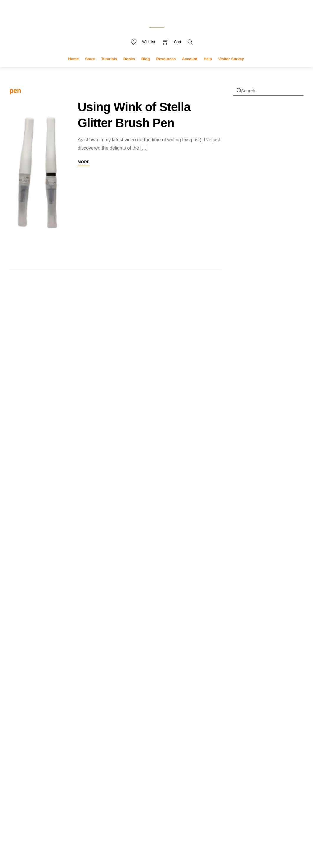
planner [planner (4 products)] (147, 782)
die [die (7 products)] (161, 731)
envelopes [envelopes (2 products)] (158, 746)
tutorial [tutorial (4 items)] (19, 767)
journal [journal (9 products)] (138, 771)
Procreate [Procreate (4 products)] (165, 782)
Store (90, 68)
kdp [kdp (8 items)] (33, 729)
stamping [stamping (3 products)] (118, 805)
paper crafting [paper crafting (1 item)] (51, 741)
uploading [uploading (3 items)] (82, 768)
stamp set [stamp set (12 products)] (171, 804)
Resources (166, 68)
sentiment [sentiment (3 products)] (184, 783)
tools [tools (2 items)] (92, 758)
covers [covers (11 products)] (176, 708)
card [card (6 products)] (153, 698)
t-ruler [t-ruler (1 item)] (82, 758)
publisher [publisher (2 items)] (19, 758)
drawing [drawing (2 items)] (60, 718)
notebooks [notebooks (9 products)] (125, 782)
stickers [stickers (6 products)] (119, 818)
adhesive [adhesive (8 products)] (122, 689)
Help (208, 68)
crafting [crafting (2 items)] (17, 709)
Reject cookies (52, 840)
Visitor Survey (231, 68)
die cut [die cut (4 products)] (173, 732)
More (84, 171)
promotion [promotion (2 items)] (72, 748)
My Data (143, 839)
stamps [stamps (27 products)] (141, 804)
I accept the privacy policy (266, 340)
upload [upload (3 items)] (60, 768)
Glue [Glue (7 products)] (148, 759)
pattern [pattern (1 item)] (67, 741)
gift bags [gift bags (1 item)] (89, 719)
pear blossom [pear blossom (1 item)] (83, 741)
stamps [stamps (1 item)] (71, 758)
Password (254, 153)
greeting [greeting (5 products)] (163, 759)
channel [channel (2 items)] (54, 700)
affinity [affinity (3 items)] (28, 690)
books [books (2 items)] (72, 691)
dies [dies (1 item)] (35, 719)
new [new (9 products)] (175, 771)
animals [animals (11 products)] (168, 688)
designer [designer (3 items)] (20, 718)
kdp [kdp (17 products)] (154, 771)
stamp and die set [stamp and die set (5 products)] (177, 792)
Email (238, 320)
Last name (243, 300)
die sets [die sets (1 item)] (45, 719)
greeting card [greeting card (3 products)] (184, 760)
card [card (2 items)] (14, 700)
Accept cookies (51, 827)
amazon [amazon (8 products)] (145, 689)
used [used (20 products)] (153, 817)
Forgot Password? (251, 220)
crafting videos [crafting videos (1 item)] (36, 710)
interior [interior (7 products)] (119, 772)
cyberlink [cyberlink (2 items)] (57, 709)
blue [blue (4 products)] (184, 689)
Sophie (240, 511)
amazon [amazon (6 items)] (51, 690)
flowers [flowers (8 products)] (176, 745)
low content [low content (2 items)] (53, 731)
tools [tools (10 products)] (136, 817)
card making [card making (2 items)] (32, 700)
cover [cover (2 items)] (90, 700)
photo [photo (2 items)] (15, 748)
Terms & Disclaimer (175, 839)
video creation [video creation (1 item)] (34, 779)
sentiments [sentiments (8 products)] (125, 792)
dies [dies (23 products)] (188, 730)
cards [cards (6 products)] (166, 698)
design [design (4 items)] (77, 709)
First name (243, 280)
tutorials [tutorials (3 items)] (40, 768)
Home (73, 68)
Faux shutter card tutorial (269, 433)
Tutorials (109, 68)
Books (129, 68)
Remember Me (257, 179)
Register (242, 212)
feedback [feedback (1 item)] (75, 719)
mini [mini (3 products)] (165, 772)
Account (190, 68)
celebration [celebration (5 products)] (185, 698)
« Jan (217, 741)
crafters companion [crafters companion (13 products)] (140, 718)
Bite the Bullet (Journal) (278, 550)
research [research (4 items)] (42, 757)
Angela (240, 491)
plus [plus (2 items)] (27, 748)
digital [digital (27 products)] (139, 744)
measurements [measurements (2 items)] (25, 740)
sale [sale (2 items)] (61, 758)
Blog (146, 68)
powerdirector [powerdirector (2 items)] (46, 748)
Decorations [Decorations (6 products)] (142, 731)
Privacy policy (52, 852)
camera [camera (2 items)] (87, 691)
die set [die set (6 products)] (118, 745)
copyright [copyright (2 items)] (73, 700)
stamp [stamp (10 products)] (148, 792)
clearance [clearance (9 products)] (152, 708)
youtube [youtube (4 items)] (57, 778)
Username (254, 128)
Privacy (123, 839)
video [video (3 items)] (16, 778)
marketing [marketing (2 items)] (77, 731)
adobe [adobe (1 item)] (14, 691)
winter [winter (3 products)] (168, 818)
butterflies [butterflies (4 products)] (137, 699)
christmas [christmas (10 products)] (124, 708)
